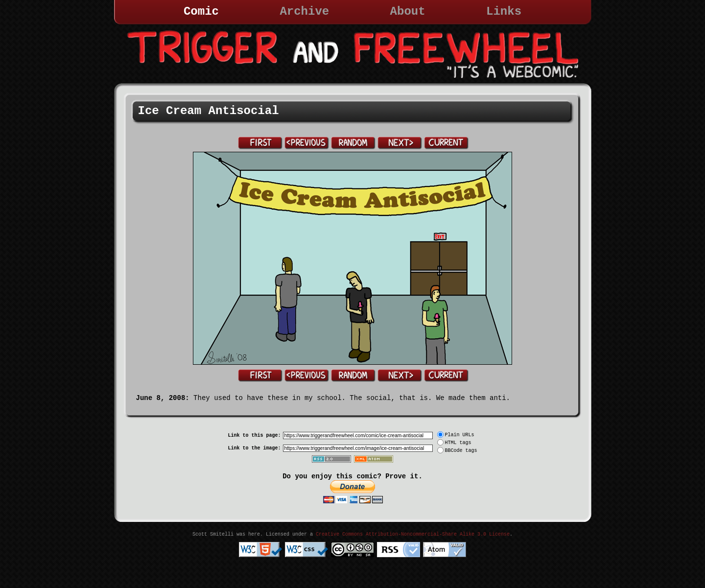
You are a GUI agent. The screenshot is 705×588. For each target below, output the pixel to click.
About (408, 12)
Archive (304, 12)
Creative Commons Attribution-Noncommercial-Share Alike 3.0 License (413, 534)
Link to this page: (254, 435)
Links (504, 12)
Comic (201, 12)
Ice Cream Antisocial (209, 111)
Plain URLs (460, 435)
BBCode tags (461, 451)
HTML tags (458, 443)
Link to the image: (254, 448)
